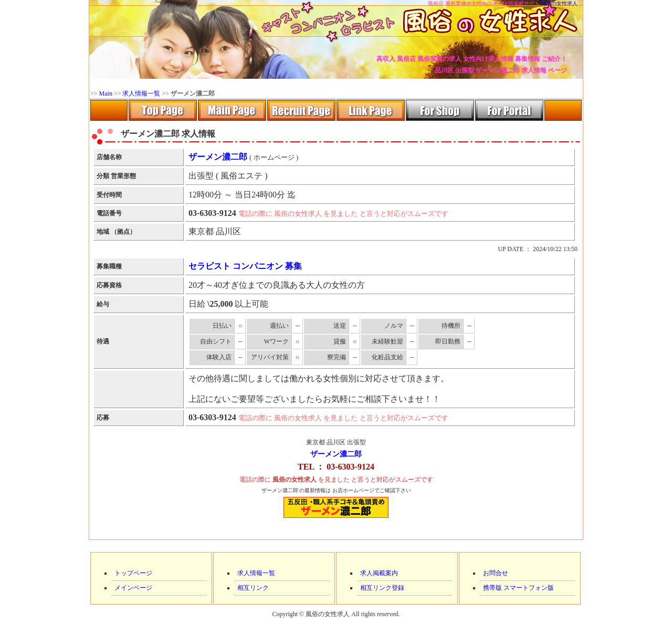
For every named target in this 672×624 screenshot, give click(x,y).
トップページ (133, 573)
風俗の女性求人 (559, 3)
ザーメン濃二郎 (336, 454)
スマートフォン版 (529, 588)
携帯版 (492, 588)
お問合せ (496, 573)
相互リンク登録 (382, 588)
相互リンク (253, 588)
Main (106, 93)
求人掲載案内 (379, 573)
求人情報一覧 (141, 93)
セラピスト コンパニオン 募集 (245, 266)
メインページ (133, 588)
